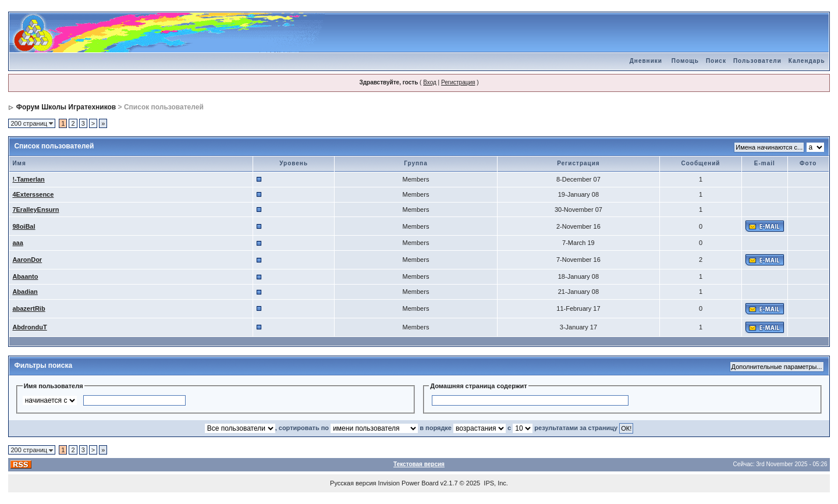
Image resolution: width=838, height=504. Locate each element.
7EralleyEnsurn (35, 210)
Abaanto (25, 276)
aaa (17, 243)
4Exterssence (33, 194)
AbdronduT (29, 327)
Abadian (25, 292)
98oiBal (24, 226)
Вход (430, 82)
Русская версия (353, 483)
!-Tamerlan (28, 179)
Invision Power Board (409, 483)
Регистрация (458, 82)
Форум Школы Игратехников (66, 107)
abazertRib (29, 308)
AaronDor (27, 260)
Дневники (646, 61)
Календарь (807, 61)
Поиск (716, 61)
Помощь (685, 61)
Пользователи (757, 61)
